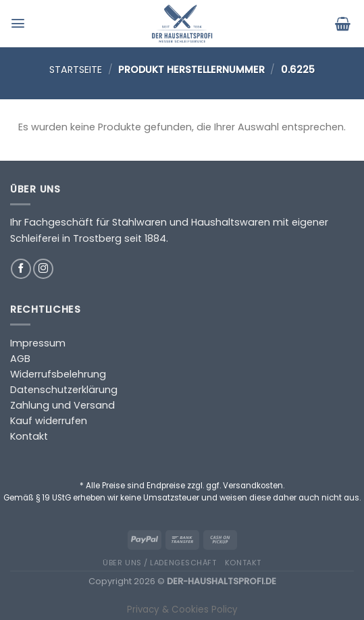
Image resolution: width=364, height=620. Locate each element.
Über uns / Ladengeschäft (159, 563)
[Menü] (20, 23)
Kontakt (29, 436)
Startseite (76, 70)
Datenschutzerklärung (64, 390)
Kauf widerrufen (49, 421)
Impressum (38, 343)
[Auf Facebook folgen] (21, 269)
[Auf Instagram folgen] (43, 269)
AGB (20, 359)
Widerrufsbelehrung (58, 374)
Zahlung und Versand (62, 405)
